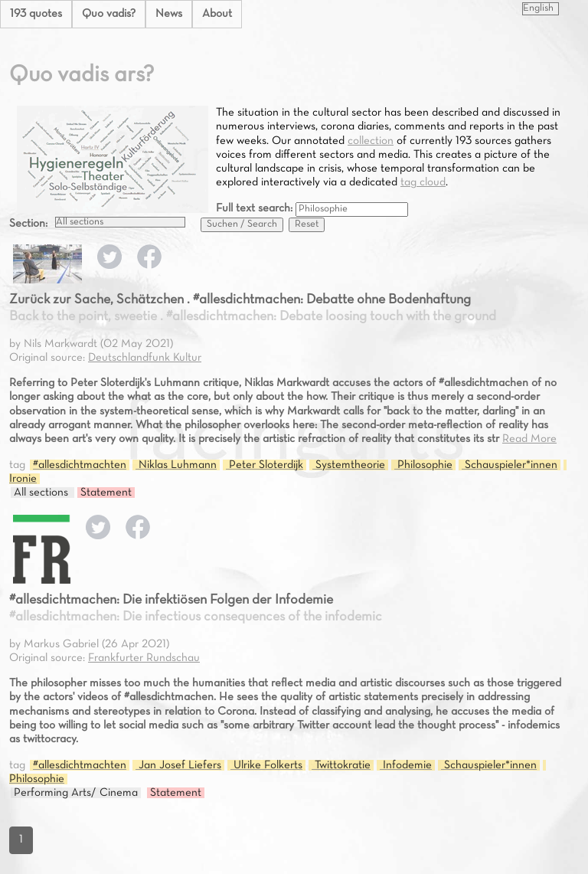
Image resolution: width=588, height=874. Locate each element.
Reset (307, 224)
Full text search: (256, 208)
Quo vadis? (109, 14)
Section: (28, 224)
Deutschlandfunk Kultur (145, 358)
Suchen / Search (242, 224)
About (217, 14)
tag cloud (423, 182)
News (169, 14)
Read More (529, 439)
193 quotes (36, 14)
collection (371, 141)
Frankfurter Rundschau (144, 658)
